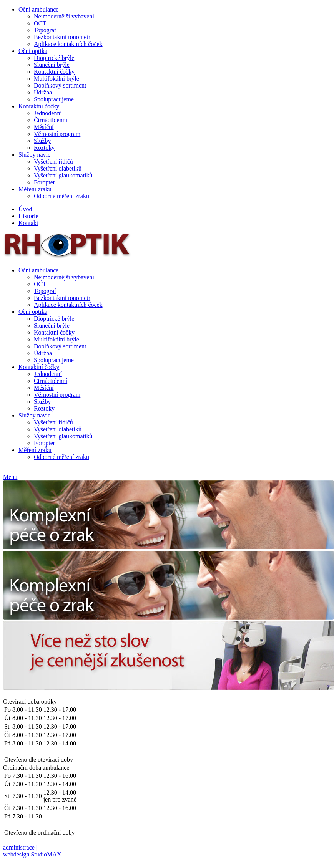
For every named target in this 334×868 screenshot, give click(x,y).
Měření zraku (35, 189)
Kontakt (28, 223)
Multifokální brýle (56, 79)
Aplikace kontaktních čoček (68, 44)
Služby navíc (34, 155)
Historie (28, 216)
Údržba (43, 92)
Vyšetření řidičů (53, 162)
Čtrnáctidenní (51, 120)
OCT (40, 23)
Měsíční (44, 127)
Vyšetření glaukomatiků (63, 175)
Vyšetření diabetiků (58, 168)
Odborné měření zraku (61, 196)
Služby (42, 141)
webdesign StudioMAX (32, 854)
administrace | (20, 847)
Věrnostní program (57, 134)
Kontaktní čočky (54, 72)
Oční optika (33, 51)
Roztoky (44, 148)
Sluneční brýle (52, 65)
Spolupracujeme (54, 99)
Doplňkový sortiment (60, 85)
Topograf (45, 30)
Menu (10, 477)
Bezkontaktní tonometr (62, 37)
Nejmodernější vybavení (64, 16)
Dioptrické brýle (54, 58)
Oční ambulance (38, 9)
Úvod (25, 209)
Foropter (44, 182)
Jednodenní (48, 113)
